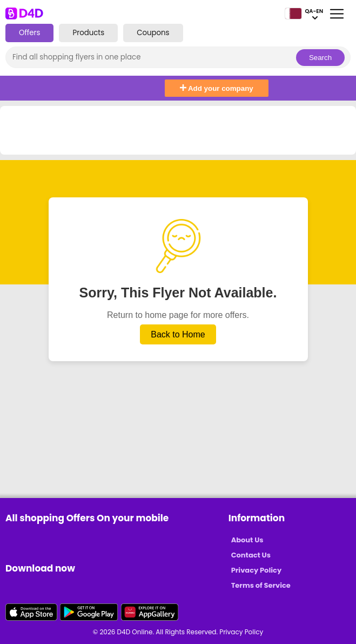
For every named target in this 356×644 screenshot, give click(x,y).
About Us (247, 540)
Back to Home (178, 334)
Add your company (217, 88)
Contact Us (251, 555)
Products (88, 33)
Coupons (153, 33)
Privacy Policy (256, 570)
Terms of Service (261, 585)
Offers (29, 33)
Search (320, 58)
